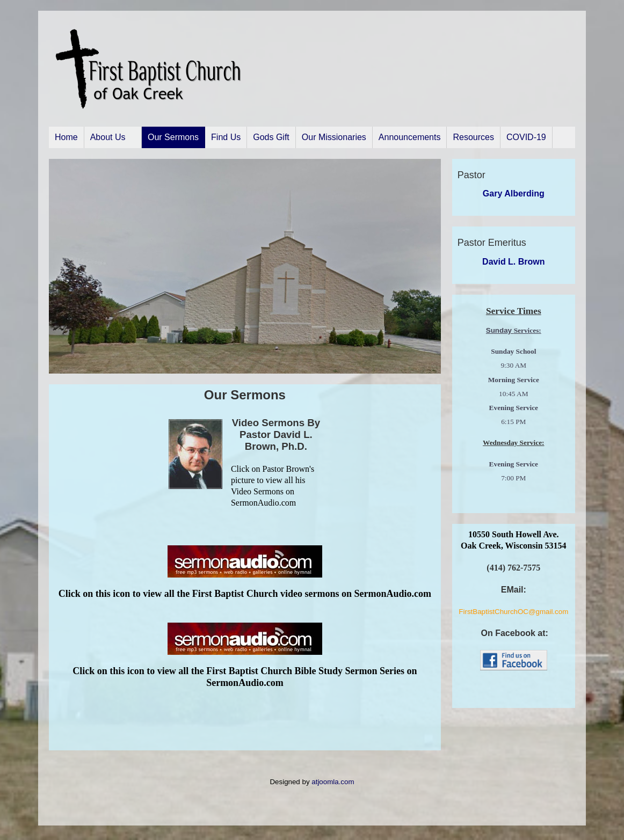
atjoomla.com (333, 782)
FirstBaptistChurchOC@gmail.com (513, 612)
